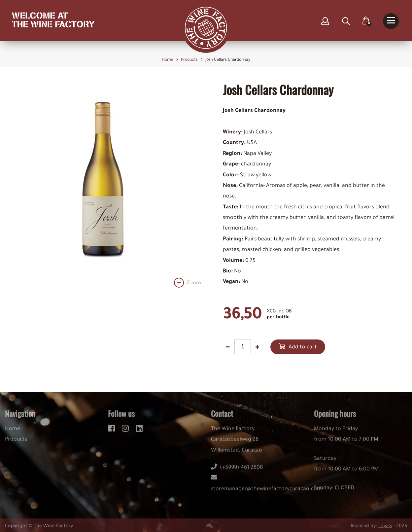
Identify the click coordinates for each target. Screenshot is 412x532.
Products (16, 443)
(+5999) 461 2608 (237, 471)
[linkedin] (139, 431)
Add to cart (303, 347)
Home (13, 433)
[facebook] (112, 431)
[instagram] (126, 431)
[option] (103, 185)
